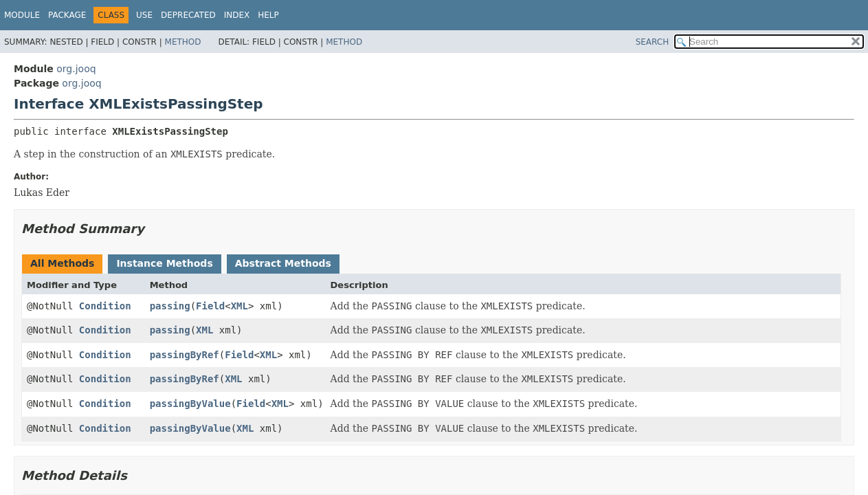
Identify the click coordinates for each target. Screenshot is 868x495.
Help (268, 15)
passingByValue (190, 404)
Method (183, 42)
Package (67, 15)
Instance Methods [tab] (164, 263)
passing (170, 306)
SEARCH (653, 42)
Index (237, 15)
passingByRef (185, 355)
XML (240, 306)
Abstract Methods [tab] (283, 263)
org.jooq (76, 69)
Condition (105, 306)
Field (210, 306)
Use (144, 15)
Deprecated (188, 15)
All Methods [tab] (62, 263)
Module (22, 15)
